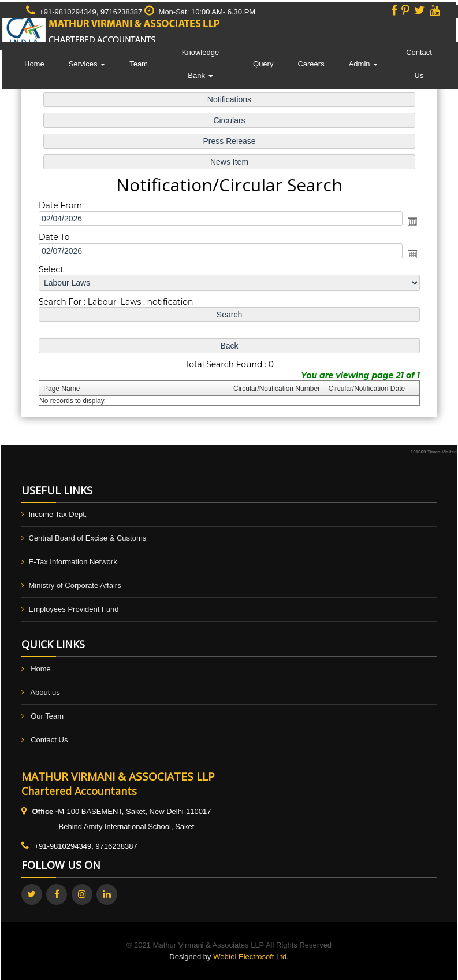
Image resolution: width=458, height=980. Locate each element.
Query (263, 64)
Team (139, 64)
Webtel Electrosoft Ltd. (251, 957)
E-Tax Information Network (73, 562)
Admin (363, 64)
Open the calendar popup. (409, 222)
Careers (311, 64)
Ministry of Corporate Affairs (75, 585)
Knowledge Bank (200, 64)
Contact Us (419, 64)
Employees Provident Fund (74, 609)
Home (34, 64)
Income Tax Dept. (58, 514)
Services (87, 64)
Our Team (47, 716)
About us (45, 692)
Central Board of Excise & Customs (88, 538)
